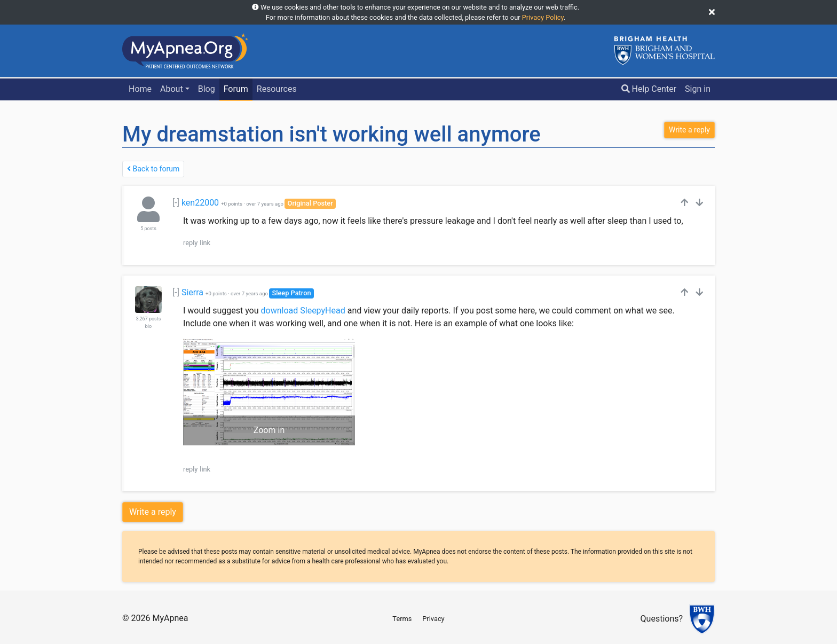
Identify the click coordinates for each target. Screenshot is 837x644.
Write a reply (153, 512)
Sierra (192, 292)
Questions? (662, 619)
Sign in (698, 89)
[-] (176, 203)
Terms (402, 619)
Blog (207, 89)
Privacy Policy (543, 17)
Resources (277, 89)
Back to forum (153, 169)
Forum (236, 89)
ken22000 (200, 203)
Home (140, 89)
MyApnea (170, 618)
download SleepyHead (303, 311)
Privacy (433, 619)
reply (190, 243)
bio (148, 326)
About (172, 89)
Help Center (649, 89)
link (205, 243)
